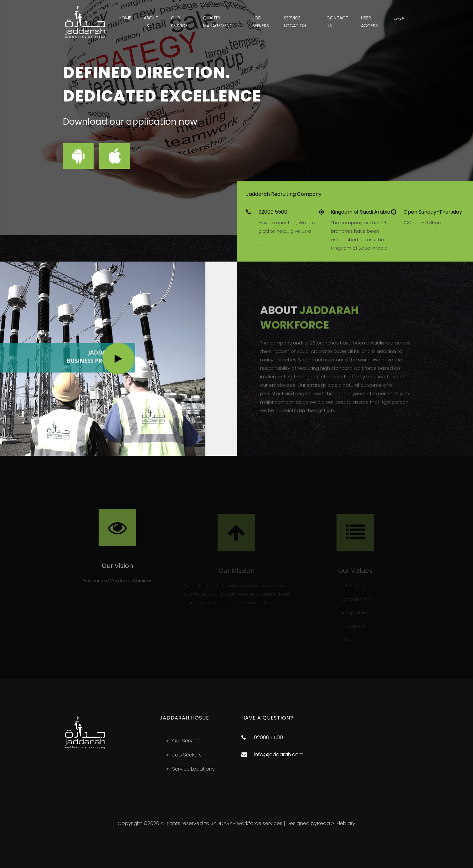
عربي (399, 18)
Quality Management (218, 22)
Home (125, 18)
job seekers (261, 22)
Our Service (179, 22)
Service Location (295, 22)
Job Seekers (187, 755)
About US (151, 22)
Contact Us (337, 22)
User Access (369, 22)
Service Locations (193, 769)
